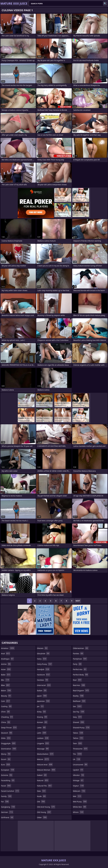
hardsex (43, 680)
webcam (79, 791)
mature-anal (45, 765)
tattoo (78, 738)
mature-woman (46, 770)
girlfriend (7, 817)
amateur (8, 648)
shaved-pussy (81, 727)
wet (77, 796)
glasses (42, 648)
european (8, 770)
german (7, 812)
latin (42, 733)
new (42, 791)
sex (77, 706)
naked (42, 775)
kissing (42, 717)
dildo (6, 738)
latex (42, 727)
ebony (6, 754)
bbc (5, 680)
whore (78, 812)
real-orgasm (81, 690)
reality (78, 696)
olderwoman (81, 648)
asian (6, 669)
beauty (6, 696)
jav (40, 706)
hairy (42, 659)
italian (42, 690)
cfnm (6, 712)
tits (77, 754)
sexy (77, 717)
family (6, 796)
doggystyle (8, 743)
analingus (8, 659)
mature (43, 759)
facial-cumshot (10, 791)
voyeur (79, 786)
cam (6, 701)
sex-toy (79, 712)
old (41, 802)
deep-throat (9, 727)
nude (42, 796)
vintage (78, 780)
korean (42, 722)
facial (6, 786)
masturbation (45, 754)
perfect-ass (80, 669)
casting (6, 706)
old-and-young (46, 807)
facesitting (8, 780)
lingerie (43, 743)
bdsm (6, 690)
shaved (79, 722)
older (42, 817)
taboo (78, 733)
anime (6, 664)
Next (78, 601)
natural (43, 780)
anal (6, 653)
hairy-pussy (45, 664)
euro (6, 765)
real (77, 680)
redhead (79, 701)
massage (43, 749)
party (77, 664)
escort (6, 759)
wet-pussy (80, 802)
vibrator (79, 775)
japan (42, 696)
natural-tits (45, 786)
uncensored (80, 765)
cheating (7, 717)
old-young (44, 812)
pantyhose (80, 659)
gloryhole (43, 653)
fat (5, 802)
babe (6, 675)
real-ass (79, 685)
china (6, 722)
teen (78, 743)
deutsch (7, 733)
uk (77, 759)
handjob (43, 669)
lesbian (43, 738)
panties (78, 653)
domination (9, 749)
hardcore (44, 675)
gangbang (8, 807)
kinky (42, 712)
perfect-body (81, 675)
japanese (43, 701)
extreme (7, 775)
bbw (6, 685)
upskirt (78, 770)
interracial (44, 685)
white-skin (80, 807)
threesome (80, 749)
